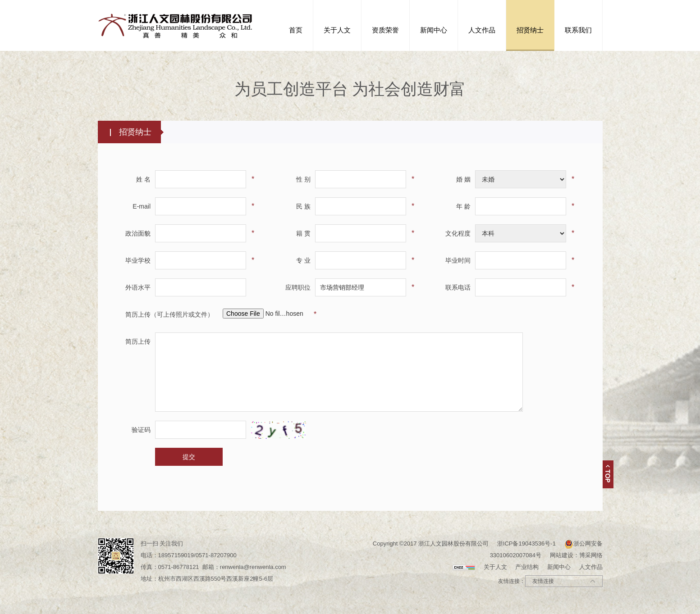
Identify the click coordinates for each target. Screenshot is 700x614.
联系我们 (578, 30)
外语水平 (138, 287)
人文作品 (482, 30)
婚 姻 (463, 179)
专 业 (303, 260)
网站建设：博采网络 (576, 555)
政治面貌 (138, 233)
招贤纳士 (530, 30)
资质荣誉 (385, 30)
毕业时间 (458, 260)
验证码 (141, 430)
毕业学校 (138, 260)
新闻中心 (434, 30)
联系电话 (458, 287)
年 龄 (463, 206)
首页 (296, 30)
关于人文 (337, 30)
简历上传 (138, 341)
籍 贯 (303, 233)
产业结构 (527, 567)
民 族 (303, 206)
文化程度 (458, 233)
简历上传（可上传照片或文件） (169, 314)
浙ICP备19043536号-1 (526, 544)
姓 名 (143, 179)
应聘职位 (298, 287)
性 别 (303, 179)
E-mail (142, 206)
